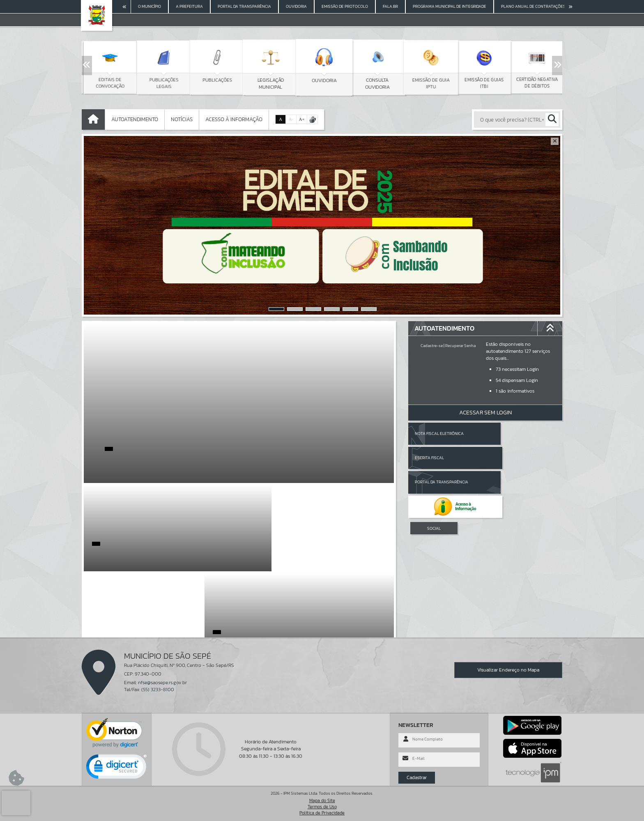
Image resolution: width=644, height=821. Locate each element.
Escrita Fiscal (507, 433)
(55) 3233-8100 (158, 690)
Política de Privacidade (322, 813)
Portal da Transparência (442, 458)
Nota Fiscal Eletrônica (439, 433)
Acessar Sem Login (485, 413)
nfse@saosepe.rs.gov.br (162, 683)
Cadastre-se (432, 346)
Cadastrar (417, 777)
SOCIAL (434, 479)
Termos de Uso (322, 807)
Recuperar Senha (460, 346)
